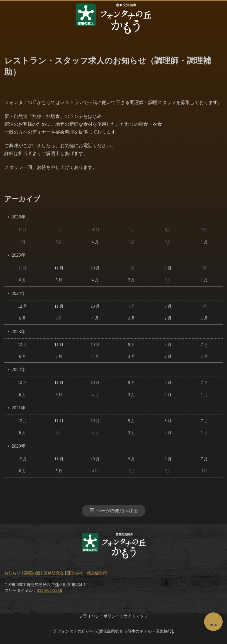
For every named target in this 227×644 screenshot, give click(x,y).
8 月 (168, 268)
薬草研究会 (54, 573)
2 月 (168, 318)
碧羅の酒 (32, 573)
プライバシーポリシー (99, 616)
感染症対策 (97, 573)
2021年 (19, 408)
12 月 (23, 306)
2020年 (19, 446)
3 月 (132, 280)
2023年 (19, 332)
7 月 (205, 345)
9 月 (132, 345)
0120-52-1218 (49, 590)
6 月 (22, 280)
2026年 (19, 217)
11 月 (59, 268)
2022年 (19, 370)
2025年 (19, 255)
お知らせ (12, 573)
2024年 (19, 293)
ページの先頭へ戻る (117, 511)
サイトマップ (136, 616)
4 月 (95, 242)
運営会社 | (77, 573)
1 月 (205, 242)
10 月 (95, 268)
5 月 (59, 280)
